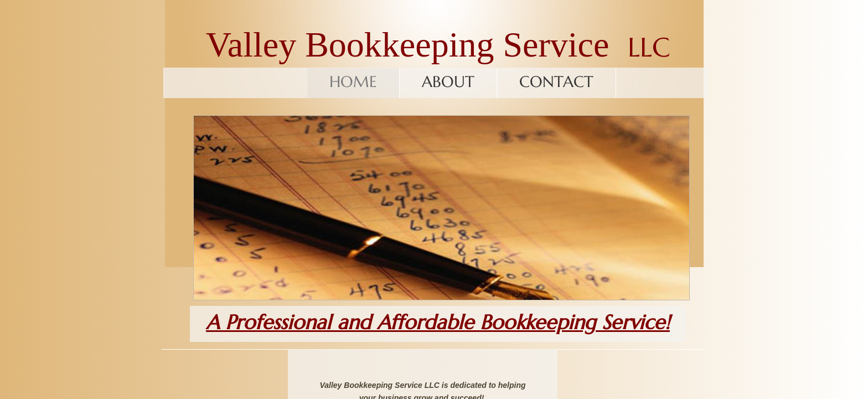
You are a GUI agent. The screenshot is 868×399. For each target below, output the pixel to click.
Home (353, 82)
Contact (556, 82)
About (448, 82)
